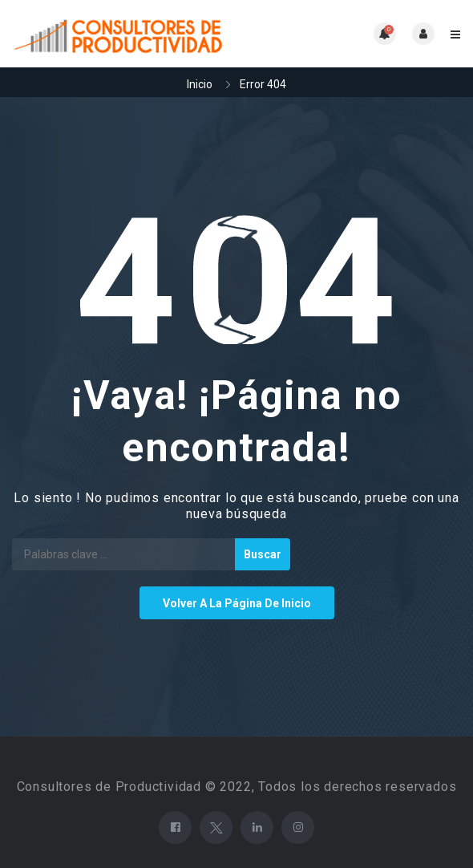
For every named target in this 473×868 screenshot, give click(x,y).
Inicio (200, 84)
